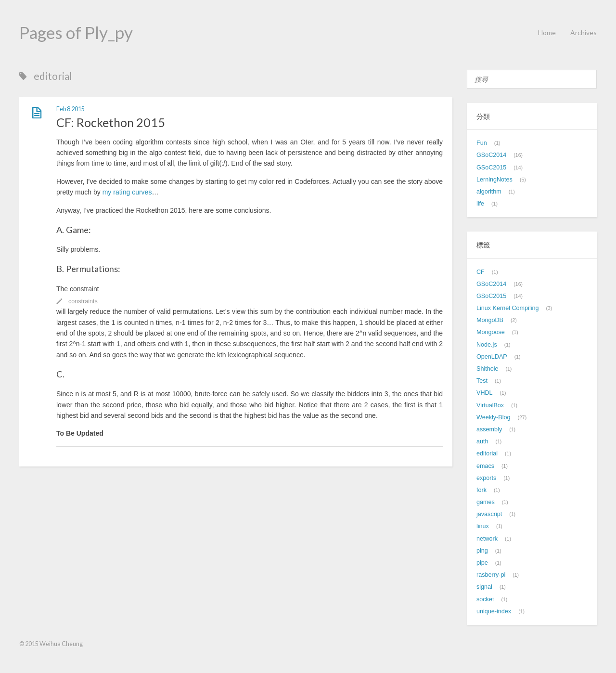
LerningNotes (494, 180)
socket (485, 599)
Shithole (488, 369)
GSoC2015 (491, 168)
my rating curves (127, 192)
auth (482, 441)
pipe (482, 563)
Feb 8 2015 (71, 109)
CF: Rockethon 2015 (111, 122)
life (480, 204)
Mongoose (491, 332)
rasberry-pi (491, 575)
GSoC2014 (491, 155)
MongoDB (490, 320)
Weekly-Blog (493, 417)
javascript (489, 514)
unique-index (494, 611)
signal (484, 587)
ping (482, 551)
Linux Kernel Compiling (508, 308)
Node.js (487, 345)
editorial (487, 453)
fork (481, 490)
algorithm (489, 192)
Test (482, 381)
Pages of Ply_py (76, 32)
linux (483, 526)
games (486, 502)
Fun (482, 143)
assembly (489, 429)
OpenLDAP (492, 357)
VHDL (485, 393)
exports (486, 478)
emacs (485, 466)
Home (547, 32)
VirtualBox (490, 405)
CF (481, 272)
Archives (584, 32)
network (487, 539)
